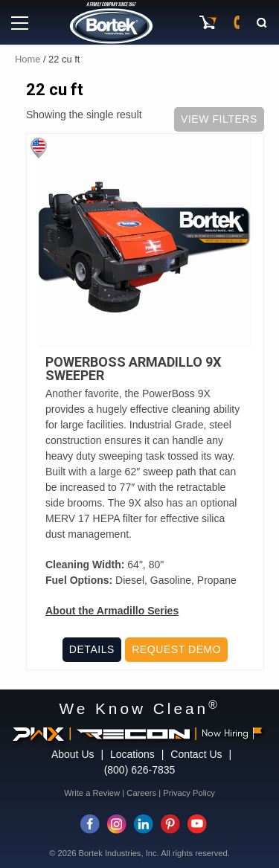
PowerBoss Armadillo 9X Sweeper (133, 369)
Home (28, 59)
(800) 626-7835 (140, 770)
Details (92, 649)
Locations (132, 754)
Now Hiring (232, 733)
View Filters (219, 119)
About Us (73, 754)
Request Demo (176, 649)
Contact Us (196, 754)
